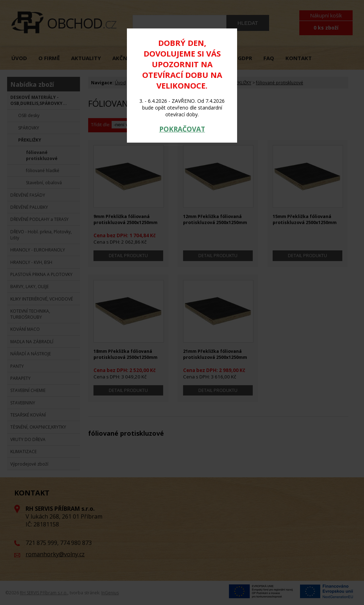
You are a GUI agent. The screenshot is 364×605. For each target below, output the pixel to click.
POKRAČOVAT (182, 129)
